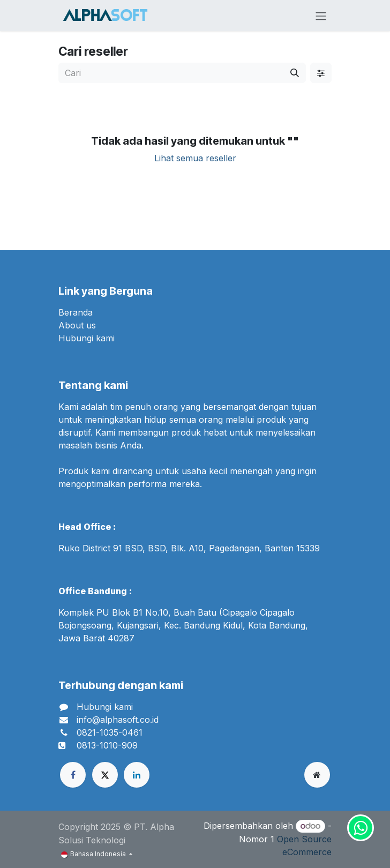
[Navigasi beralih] (321, 16)
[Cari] (295, 73)
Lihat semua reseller (195, 158)
